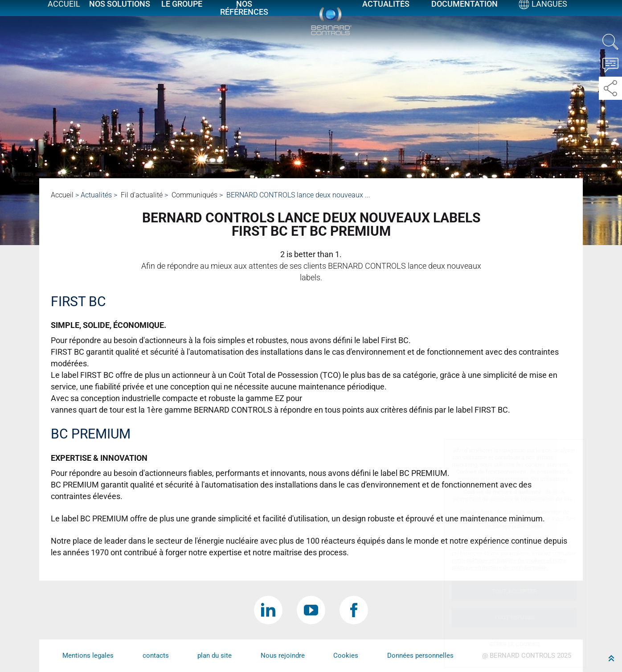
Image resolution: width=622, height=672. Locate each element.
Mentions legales (88, 656)
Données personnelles (420, 656)
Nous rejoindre (283, 656)
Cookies (346, 656)
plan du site (215, 656)
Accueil (64, 14)
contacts (156, 656)
